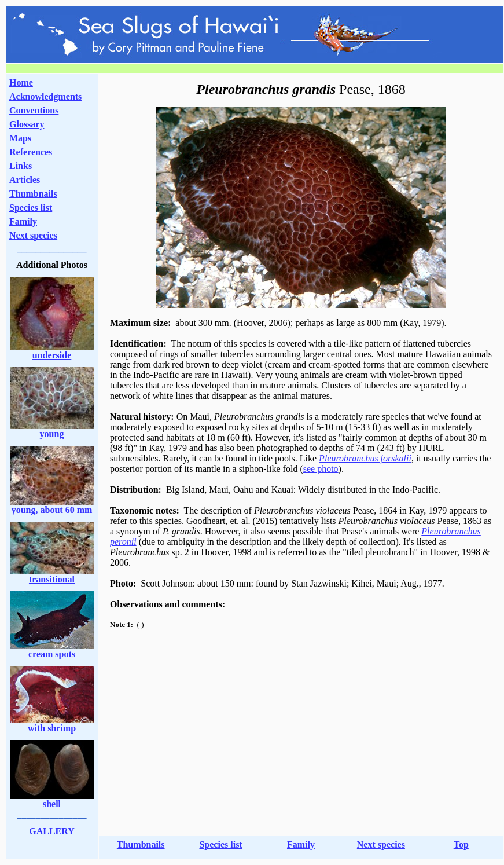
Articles (25, 180)
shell (52, 804)
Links (21, 166)
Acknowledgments (45, 96)
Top (461, 844)
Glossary (27, 124)
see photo (321, 469)
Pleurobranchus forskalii (365, 458)
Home (21, 83)
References (31, 152)
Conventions (34, 110)
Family (23, 221)
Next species (33, 235)
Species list (31, 208)
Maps (20, 138)
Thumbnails (33, 194)
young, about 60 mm (52, 510)
